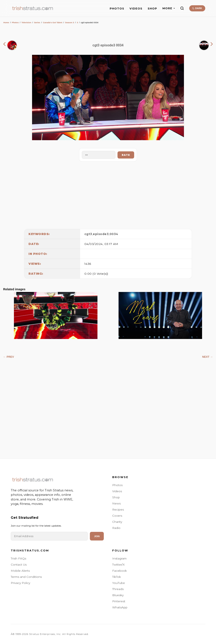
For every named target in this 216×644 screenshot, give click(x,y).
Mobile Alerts (20, 571)
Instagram (119, 558)
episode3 (101, 234)
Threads (118, 589)
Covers (117, 516)
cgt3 (88, 234)
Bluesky (118, 595)
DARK (197, 8)
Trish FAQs (18, 558)
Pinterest (119, 601)
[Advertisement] (108, 194)
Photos (15, 22)
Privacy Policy (20, 583)
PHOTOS (117, 9)
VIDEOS (136, 9)
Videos (117, 491)
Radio (116, 528)
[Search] (182, 8)
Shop (116, 497)
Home (6, 22)
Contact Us (19, 565)
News (116, 503)
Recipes (118, 510)
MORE (169, 8)
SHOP (152, 9)
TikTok (117, 577)
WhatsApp (120, 607)
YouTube (119, 583)
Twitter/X (118, 565)
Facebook (119, 571)
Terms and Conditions (26, 577)
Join (97, 536)
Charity (117, 522)
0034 (114, 234)
